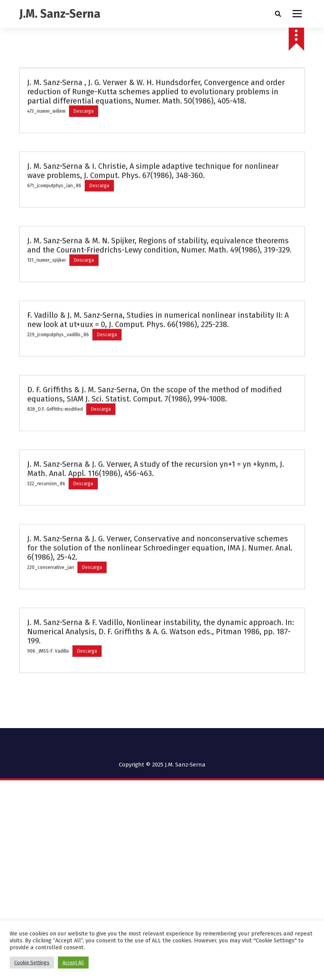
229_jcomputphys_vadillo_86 (58, 358)
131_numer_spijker (47, 284)
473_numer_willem (46, 135)
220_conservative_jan (51, 591)
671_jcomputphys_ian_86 (54, 209)
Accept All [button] (73, 963)
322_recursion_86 (46, 507)
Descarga (84, 135)
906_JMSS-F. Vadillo (48, 675)
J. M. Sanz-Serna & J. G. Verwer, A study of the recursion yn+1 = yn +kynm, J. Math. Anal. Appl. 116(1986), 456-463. (156, 492)
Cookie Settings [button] (32, 963)
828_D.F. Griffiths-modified (55, 433)
